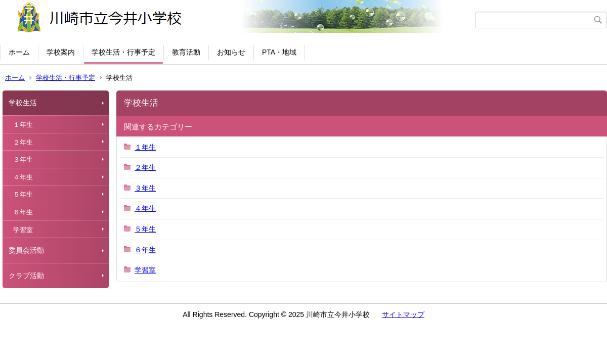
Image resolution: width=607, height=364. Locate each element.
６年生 (23, 212)
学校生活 (23, 103)
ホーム (19, 52)
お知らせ (231, 52)
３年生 (23, 160)
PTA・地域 (279, 52)
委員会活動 (26, 250)
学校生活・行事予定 (123, 52)
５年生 (23, 194)
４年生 (23, 177)
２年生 (23, 142)
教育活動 (186, 52)
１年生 (23, 125)
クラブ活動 (26, 276)
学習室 (23, 230)
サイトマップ (403, 314)
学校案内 (61, 52)
